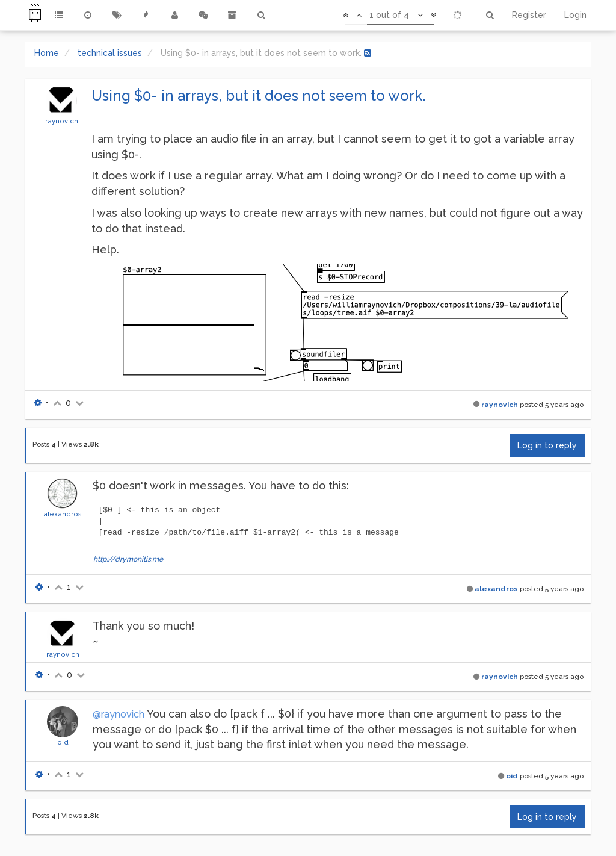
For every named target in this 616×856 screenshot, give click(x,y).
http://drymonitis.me (128, 559)
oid (63, 742)
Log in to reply (547, 445)
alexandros (63, 514)
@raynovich (119, 714)
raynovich (62, 121)
